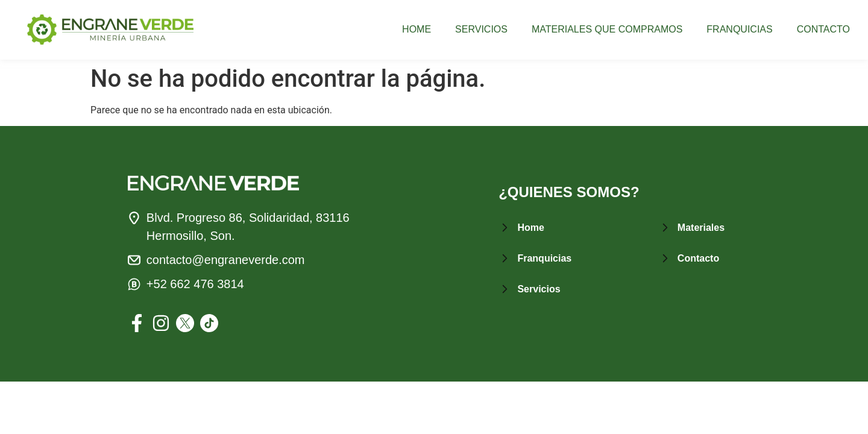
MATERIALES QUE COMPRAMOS (607, 30)
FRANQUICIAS (739, 30)
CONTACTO (823, 30)
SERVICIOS (481, 30)
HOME (417, 30)
